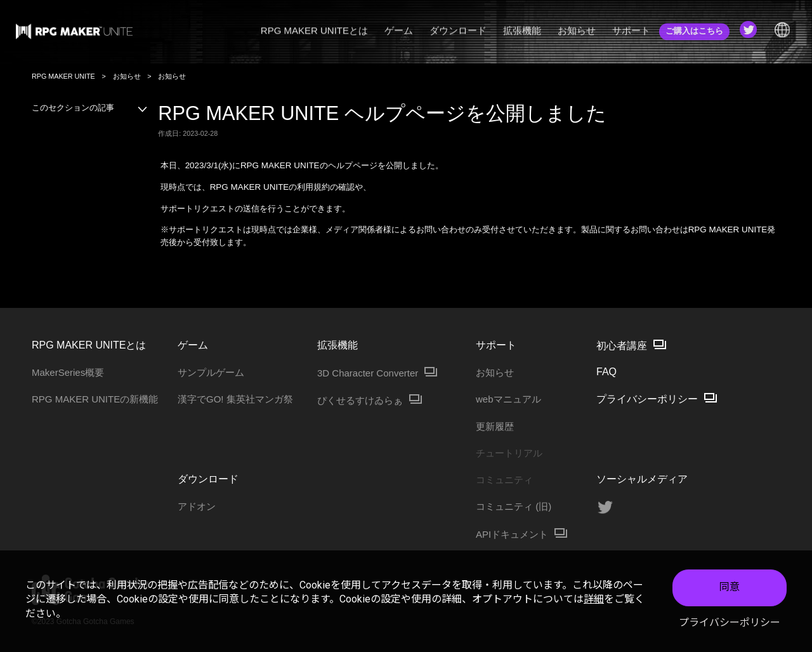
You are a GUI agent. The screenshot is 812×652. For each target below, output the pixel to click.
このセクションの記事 (90, 108)
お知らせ (127, 76)
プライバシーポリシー (730, 622)
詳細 (594, 599)
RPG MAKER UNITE (63, 76)
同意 (730, 587)
